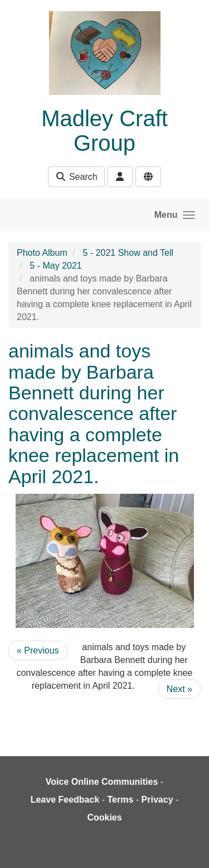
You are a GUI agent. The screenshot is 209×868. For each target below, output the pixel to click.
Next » (179, 689)
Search (76, 177)
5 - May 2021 (55, 266)
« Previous (38, 650)
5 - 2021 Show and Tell (128, 253)
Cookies (104, 817)
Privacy (157, 800)
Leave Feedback (65, 800)
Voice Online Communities (102, 782)
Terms (121, 800)
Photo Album (42, 253)
